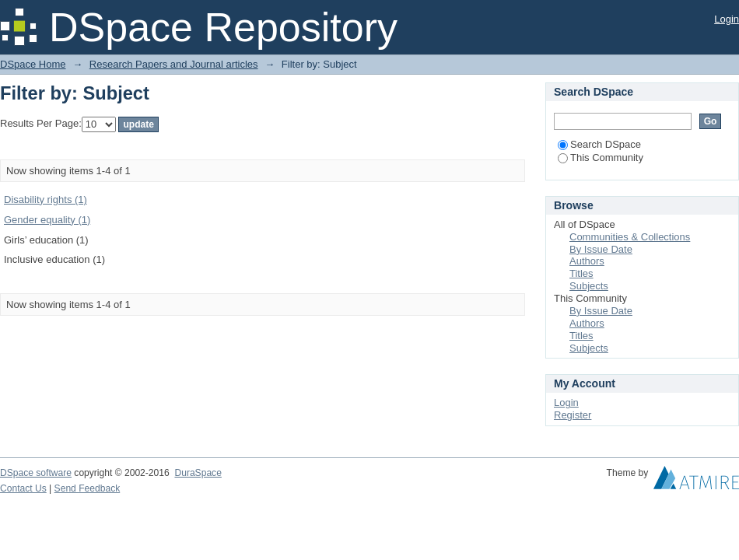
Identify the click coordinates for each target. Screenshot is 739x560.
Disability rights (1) (46, 199)
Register (573, 415)
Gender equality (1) (47, 220)
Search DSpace (599, 144)
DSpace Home (33, 64)
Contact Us (23, 488)
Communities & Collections (630, 237)
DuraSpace (198, 473)
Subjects (589, 286)
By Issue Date (601, 249)
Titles (581, 273)
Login (727, 19)
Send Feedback (88, 488)
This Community (601, 157)
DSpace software (36, 473)
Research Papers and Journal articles (174, 64)
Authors (587, 261)
